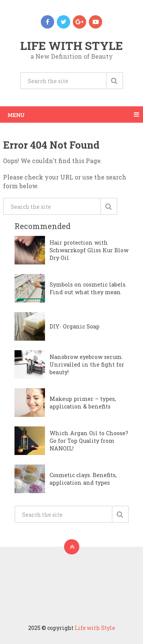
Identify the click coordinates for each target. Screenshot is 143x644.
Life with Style (71, 46)
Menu (16, 115)
